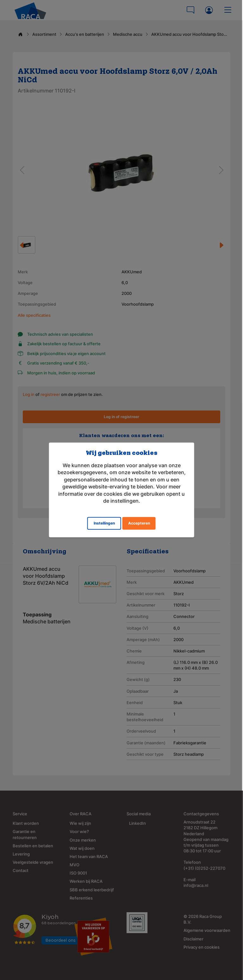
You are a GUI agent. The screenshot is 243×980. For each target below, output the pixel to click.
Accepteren (139, 523)
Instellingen (104, 523)
